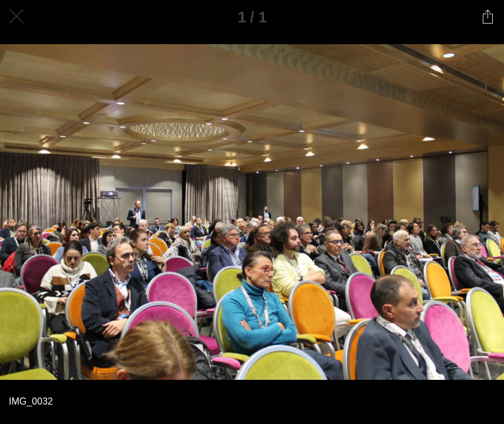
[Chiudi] (17, 16)
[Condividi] (487, 16)
